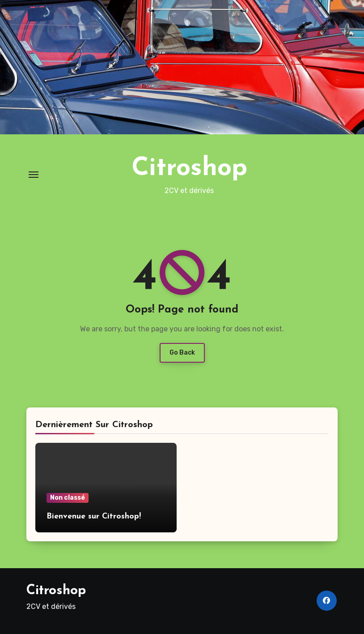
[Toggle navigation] (34, 175)
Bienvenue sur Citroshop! (94, 516)
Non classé (68, 498)
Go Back (182, 353)
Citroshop (189, 169)
